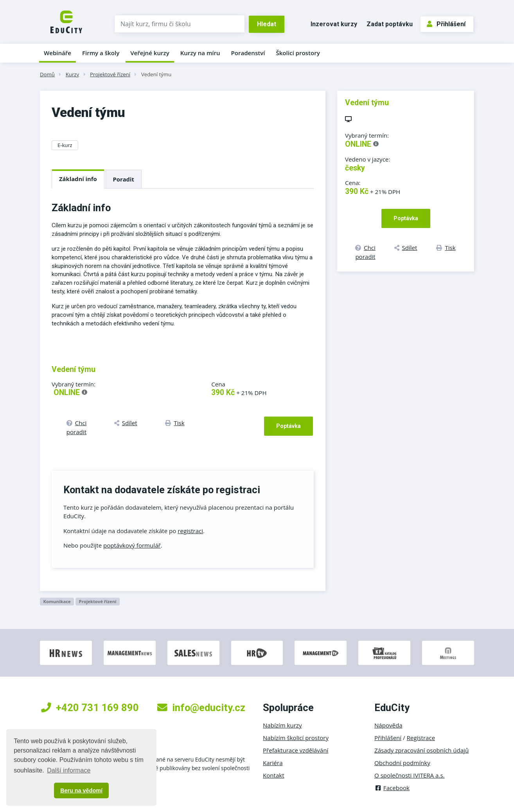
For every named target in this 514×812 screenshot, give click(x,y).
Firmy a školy (101, 53)
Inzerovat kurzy (334, 24)
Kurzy (72, 74)
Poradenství (248, 53)
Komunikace (57, 601)
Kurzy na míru (200, 53)
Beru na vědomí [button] (81, 790)
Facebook (392, 788)
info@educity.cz (201, 708)
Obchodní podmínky (402, 763)
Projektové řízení (110, 74)
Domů (47, 74)
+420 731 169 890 (90, 708)
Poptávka (288, 426)
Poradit (124, 179)
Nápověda (388, 725)
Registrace (421, 738)
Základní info (78, 179)
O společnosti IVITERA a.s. (410, 775)
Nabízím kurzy (282, 725)
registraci (190, 531)
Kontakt (274, 775)
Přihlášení (446, 24)
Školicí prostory (298, 53)
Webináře (58, 53)
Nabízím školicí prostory (296, 738)
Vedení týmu (156, 74)
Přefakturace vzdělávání (296, 750)
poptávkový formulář (132, 545)
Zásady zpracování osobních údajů (421, 750)
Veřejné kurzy (150, 53)
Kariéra (273, 763)
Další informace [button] (69, 770)
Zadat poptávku (390, 24)
